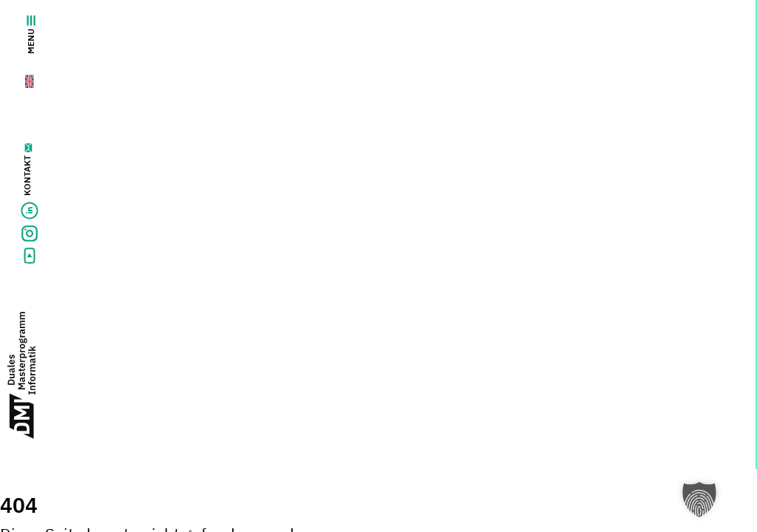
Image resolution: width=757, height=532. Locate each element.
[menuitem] (21, 78)
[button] (699, 499)
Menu (31, 35)
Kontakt (27, 175)
